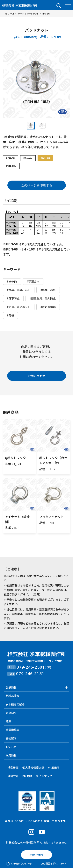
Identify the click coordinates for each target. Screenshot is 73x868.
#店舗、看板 (48, 290)
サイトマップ (44, 776)
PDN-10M (11, 166)
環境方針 (13, 776)
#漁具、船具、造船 (19, 290)
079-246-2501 (31, 667)
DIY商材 (27, 776)
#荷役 (11, 315)
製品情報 (11, 687)
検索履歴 (13, 768)
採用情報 (11, 755)
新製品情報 (12, 696)
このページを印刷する (37, 185)
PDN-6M (28, 158)
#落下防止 (13, 298)
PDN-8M (45, 158)
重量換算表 (12, 730)
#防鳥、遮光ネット (19, 307)
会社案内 (11, 738)
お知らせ (11, 747)
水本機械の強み (15, 704)
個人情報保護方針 (33, 768)
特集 (8, 721)
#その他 (12, 281)
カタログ (11, 713)
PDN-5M (11, 158)
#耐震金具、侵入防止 (43, 298)
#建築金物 (33, 281)
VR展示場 (54, 768)
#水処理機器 (48, 307)
